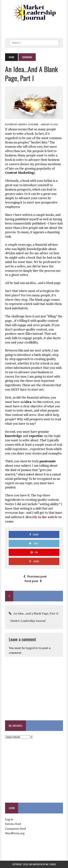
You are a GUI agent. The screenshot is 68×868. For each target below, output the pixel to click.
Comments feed (15, 829)
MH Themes (51, 864)
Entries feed (13, 824)
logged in (32, 648)
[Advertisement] (36, 28)
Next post (33, 581)
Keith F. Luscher (28, 124)
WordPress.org (15, 833)
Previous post (35, 576)
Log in (9, 819)
